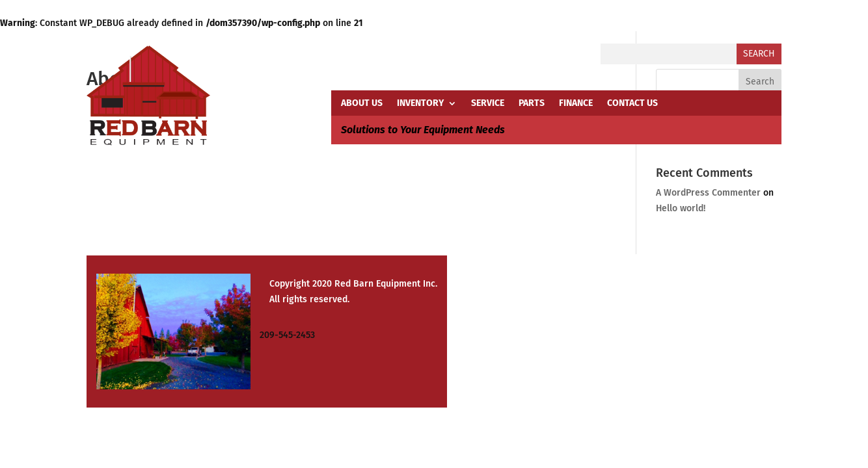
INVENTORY (420, 104)
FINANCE (576, 104)
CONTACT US (632, 104)
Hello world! (681, 208)
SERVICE (488, 104)
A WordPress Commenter (708, 193)
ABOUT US (362, 104)
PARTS (532, 104)
